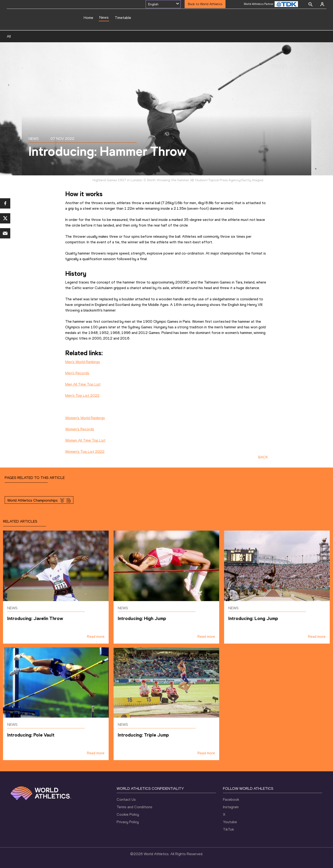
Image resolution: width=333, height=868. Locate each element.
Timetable (123, 18)
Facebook (231, 799)
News (104, 17)
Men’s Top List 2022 (82, 395)
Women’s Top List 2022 (85, 452)
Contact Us (126, 799)
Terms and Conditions (134, 807)
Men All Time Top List (83, 384)
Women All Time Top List (85, 440)
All (9, 36)
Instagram (231, 807)
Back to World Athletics (205, 4)
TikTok (228, 829)
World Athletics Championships (32, 500)
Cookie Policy (128, 814)
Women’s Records (80, 429)
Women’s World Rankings (85, 418)
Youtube (230, 822)
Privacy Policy (128, 822)
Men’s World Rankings (83, 362)
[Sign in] (322, 4)
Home (88, 18)
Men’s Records (77, 373)
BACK (263, 457)
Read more (96, 636)
